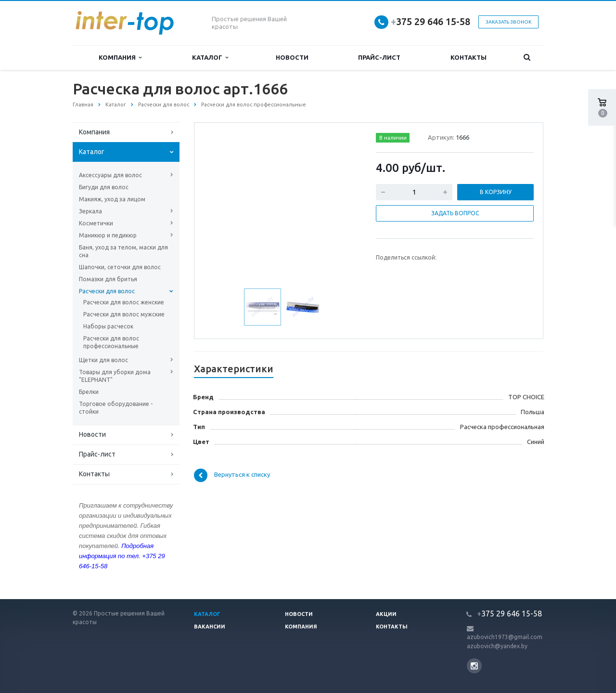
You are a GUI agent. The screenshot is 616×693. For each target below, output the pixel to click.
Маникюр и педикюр (108, 235)
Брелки (89, 392)
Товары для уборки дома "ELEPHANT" (115, 376)
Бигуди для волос (104, 187)
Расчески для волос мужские (124, 314)
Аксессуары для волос (110, 175)
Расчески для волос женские (124, 302)
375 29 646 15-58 (430, 21)
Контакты (468, 57)
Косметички (96, 223)
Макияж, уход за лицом (112, 199)
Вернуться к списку (232, 475)
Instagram (474, 666)
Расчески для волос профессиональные (111, 342)
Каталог (210, 58)
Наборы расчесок (108, 326)
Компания (120, 58)
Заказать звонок (508, 22)
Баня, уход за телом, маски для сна (123, 251)
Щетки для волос (103, 360)
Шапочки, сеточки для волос (120, 267)
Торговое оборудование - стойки (116, 408)
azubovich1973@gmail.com (505, 637)
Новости (292, 57)
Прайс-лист (379, 57)
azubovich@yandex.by (497, 646)
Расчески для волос (107, 291)
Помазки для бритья (108, 279)
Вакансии (210, 627)
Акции (386, 614)
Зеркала (90, 211)
